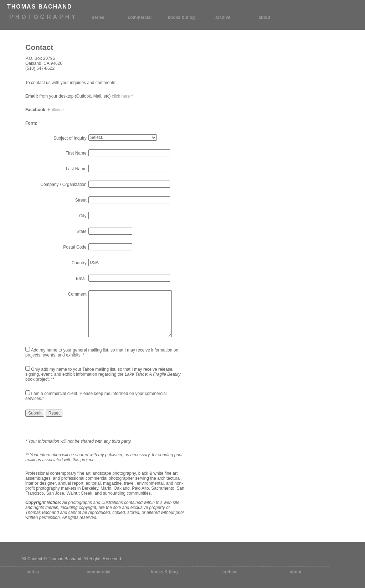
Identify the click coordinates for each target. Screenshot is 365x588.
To (28, 83)
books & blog (181, 17)
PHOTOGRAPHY (43, 17)
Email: (82, 279)
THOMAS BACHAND (40, 7)
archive (223, 17)
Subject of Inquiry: (71, 138)
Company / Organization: (64, 184)
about (264, 17)
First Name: (77, 153)
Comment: (78, 294)
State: (82, 231)
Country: (80, 263)
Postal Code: (75, 247)
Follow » (56, 110)
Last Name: (77, 169)
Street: (81, 200)
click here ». (123, 96)
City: (83, 216)
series (98, 17)
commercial (140, 17)
